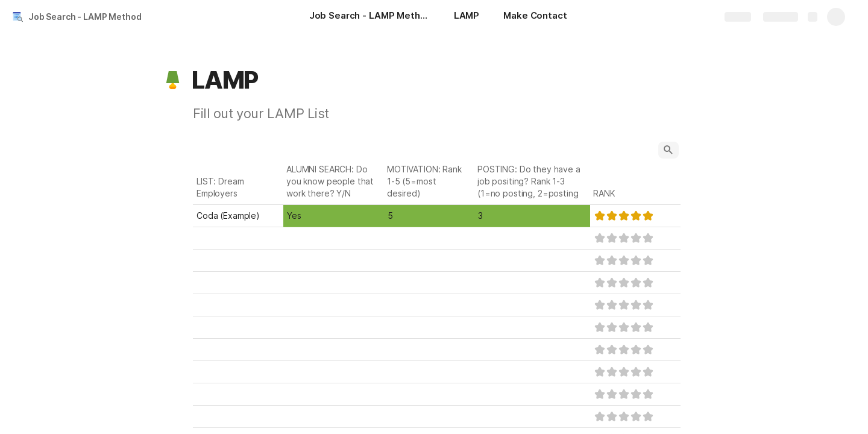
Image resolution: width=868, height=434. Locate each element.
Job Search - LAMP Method (85, 17)
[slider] (624, 216)
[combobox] (334, 216)
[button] (173, 80)
